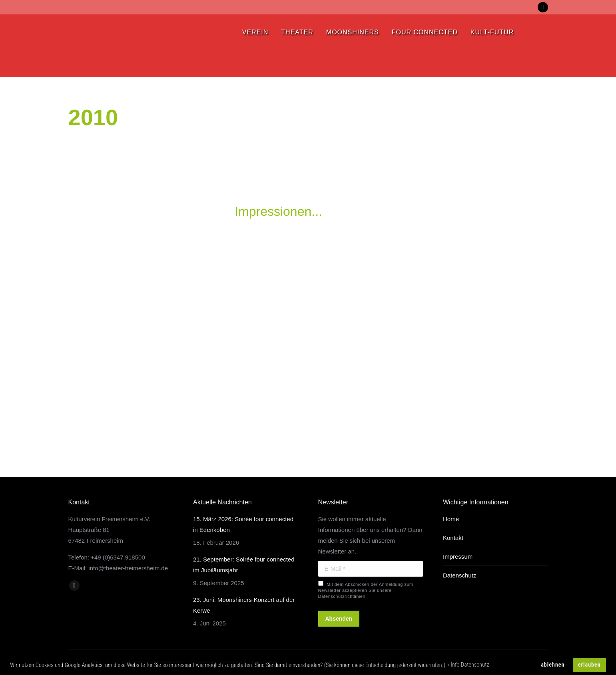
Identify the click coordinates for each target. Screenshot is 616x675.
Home (451, 519)
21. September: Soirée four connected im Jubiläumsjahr (244, 565)
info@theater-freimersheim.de (128, 568)
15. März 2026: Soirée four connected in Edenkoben (243, 524)
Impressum (458, 557)
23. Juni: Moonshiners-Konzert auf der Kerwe (244, 605)
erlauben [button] (589, 665)
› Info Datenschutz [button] (468, 665)
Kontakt (453, 538)
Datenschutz (460, 575)
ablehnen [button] (553, 665)
